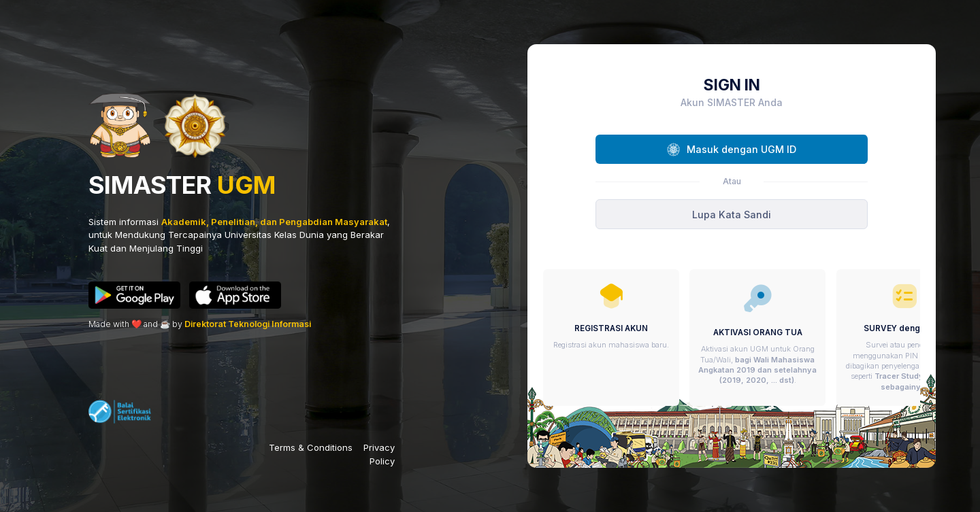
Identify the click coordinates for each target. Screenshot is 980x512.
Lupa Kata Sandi (732, 215)
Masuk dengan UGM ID (732, 150)
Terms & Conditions (311, 447)
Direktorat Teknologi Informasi (248, 324)
